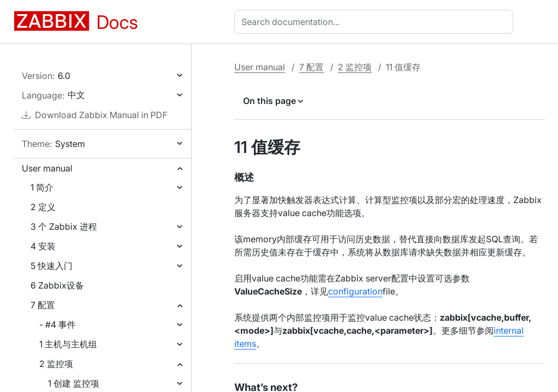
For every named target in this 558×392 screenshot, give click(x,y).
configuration (355, 291)
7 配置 (43, 305)
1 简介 (42, 187)
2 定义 (43, 207)
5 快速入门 (51, 266)
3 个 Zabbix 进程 (64, 226)
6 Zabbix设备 (57, 285)
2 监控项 (56, 364)
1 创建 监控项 (74, 383)
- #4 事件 (57, 324)
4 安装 (43, 246)
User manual (47, 168)
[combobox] (376, 22)
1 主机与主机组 (68, 344)
